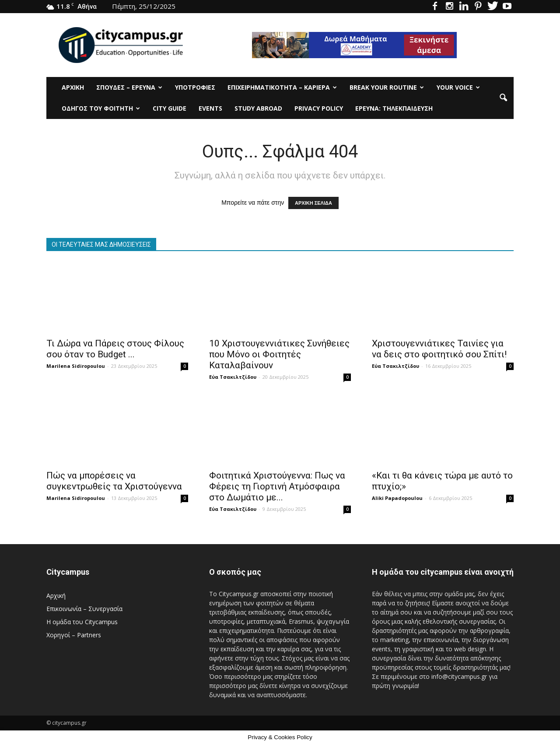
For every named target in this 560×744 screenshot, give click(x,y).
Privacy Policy (319, 108)
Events (210, 108)
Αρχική (73, 87)
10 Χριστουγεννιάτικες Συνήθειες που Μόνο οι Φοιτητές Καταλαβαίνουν (279, 354)
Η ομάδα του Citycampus (82, 622)
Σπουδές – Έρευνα (129, 87)
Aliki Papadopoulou (397, 498)
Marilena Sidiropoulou (76, 366)
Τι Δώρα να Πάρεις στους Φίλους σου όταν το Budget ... (115, 349)
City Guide (170, 108)
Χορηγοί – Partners (74, 635)
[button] (503, 98)
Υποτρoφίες (195, 87)
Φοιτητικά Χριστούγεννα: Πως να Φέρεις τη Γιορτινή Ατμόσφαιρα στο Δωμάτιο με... (277, 486)
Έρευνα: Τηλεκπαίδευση (394, 108)
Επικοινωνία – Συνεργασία (84, 609)
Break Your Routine (387, 87)
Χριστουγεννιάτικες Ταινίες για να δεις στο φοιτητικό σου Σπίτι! (439, 349)
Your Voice (458, 87)
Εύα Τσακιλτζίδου (233, 377)
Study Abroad (258, 108)
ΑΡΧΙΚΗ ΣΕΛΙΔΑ (313, 203)
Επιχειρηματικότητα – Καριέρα (282, 87)
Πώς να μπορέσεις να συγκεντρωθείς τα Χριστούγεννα (114, 481)
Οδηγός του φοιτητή (101, 108)
